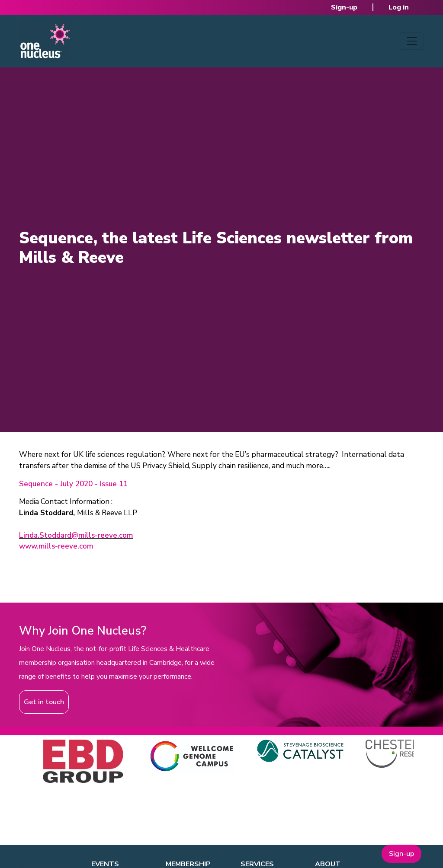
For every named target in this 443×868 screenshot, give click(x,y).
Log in (399, 7)
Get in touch (44, 702)
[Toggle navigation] (412, 41)
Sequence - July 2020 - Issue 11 (73, 484)
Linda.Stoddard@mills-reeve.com (76, 535)
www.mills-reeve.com (56, 546)
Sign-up (344, 7)
